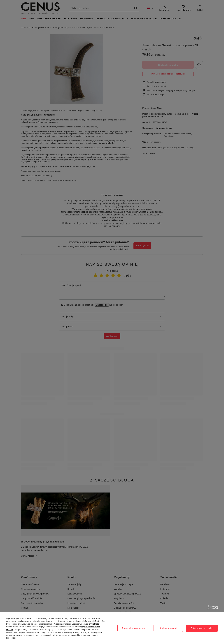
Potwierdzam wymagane (134, 628)
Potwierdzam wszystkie (202, 628)
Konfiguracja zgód (168, 628)
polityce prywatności (90, 624)
